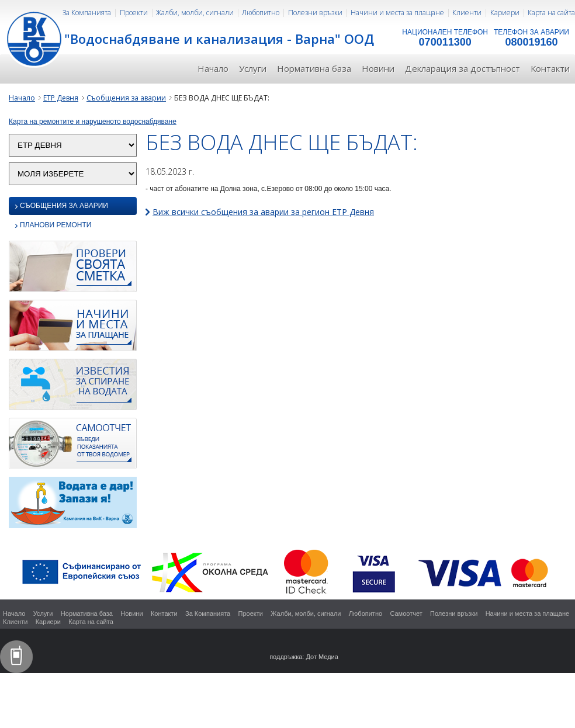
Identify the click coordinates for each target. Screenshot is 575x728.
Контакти (550, 68)
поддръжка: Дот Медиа (304, 657)
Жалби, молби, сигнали (195, 13)
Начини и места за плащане (397, 13)
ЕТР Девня (61, 98)
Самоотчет (406, 613)
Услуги (253, 68)
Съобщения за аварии (126, 98)
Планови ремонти (53, 226)
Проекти (134, 13)
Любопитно (261, 13)
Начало (213, 68)
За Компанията (87, 13)
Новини (378, 68)
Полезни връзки (315, 13)
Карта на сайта (551, 13)
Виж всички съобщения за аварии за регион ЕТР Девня (263, 212)
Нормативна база (314, 68)
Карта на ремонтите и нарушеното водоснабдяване (93, 122)
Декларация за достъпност (463, 68)
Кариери (505, 13)
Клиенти (467, 13)
